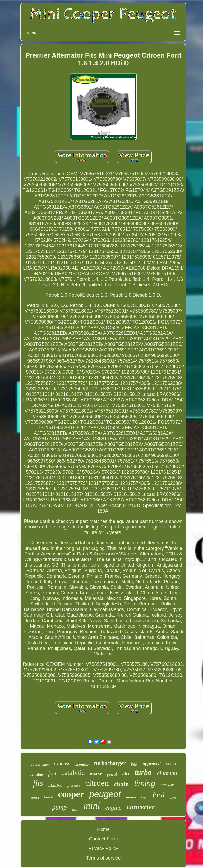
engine (113, 808)
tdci (126, 774)
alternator (82, 764)
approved (152, 764)
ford (159, 795)
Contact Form (103, 839)
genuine (36, 774)
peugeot (105, 794)
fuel (52, 774)
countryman (40, 764)
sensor (167, 785)
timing (145, 783)
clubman (167, 773)
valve (173, 798)
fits (38, 783)
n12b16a (55, 785)
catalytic (73, 773)
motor (96, 774)
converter (141, 807)
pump (59, 807)
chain (121, 784)
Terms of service (103, 858)
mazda (131, 797)
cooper (71, 794)
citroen (97, 783)
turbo (143, 772)
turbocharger (110, 763)
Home (103, 829)
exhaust (62, 764)
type (144, 797)
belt (134, 764)
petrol (112, 774)
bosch (49, 797)
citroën (35, 798)
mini (92, 806)
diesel (75, 810)
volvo (171, 764)
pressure (74, 786)
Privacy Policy (103, 848)
